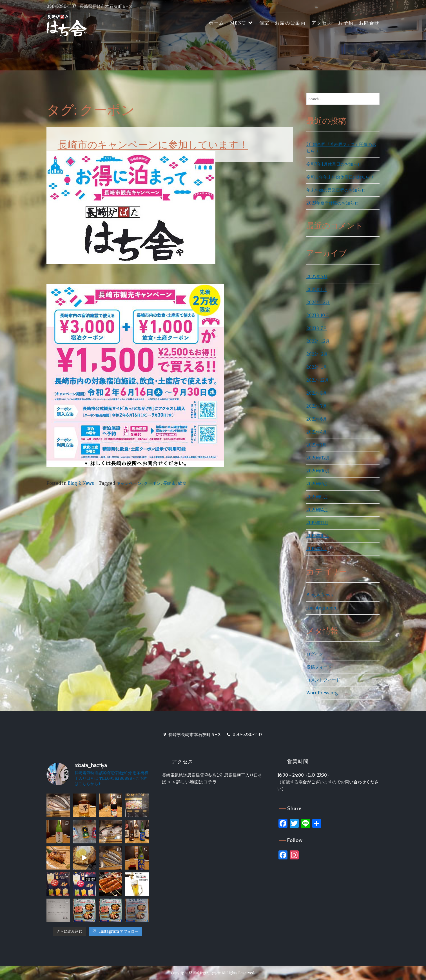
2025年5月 (317, 276)
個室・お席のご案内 (283, 23)
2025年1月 (317, 289)
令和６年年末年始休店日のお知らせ (340, 177)
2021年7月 (317, 406)
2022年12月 (318, 341)
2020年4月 (317, 510)
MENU (238, 23)
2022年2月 (317, 354)
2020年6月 (317, 484)
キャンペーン (129, 483)
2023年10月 (318, 315)
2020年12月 (318, 458)
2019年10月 (318, 536)
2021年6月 (317, 419)
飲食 (182, 483)
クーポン (152, 483)
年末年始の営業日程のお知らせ (336, 190)
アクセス (322, 23)
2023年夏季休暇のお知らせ (332, 203)
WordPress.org (322, 693)
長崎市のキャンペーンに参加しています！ (153, 145)
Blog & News (81, 483)
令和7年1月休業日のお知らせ (334, 164)
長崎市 (169, 483)
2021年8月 (317, 393)
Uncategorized (322, 608)
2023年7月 (317, 328)
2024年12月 (318, 302)
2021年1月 (316, 445)
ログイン (315, 654)
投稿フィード (319, 667)
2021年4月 (317, 432)
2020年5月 (317, 497)
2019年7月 (317, 549)
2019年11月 (317, 523)
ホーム (216, 23)
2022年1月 (317, 367)
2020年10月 (318, 471)
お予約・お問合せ (359, 23)
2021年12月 (318, 380)
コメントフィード (323, 680)
